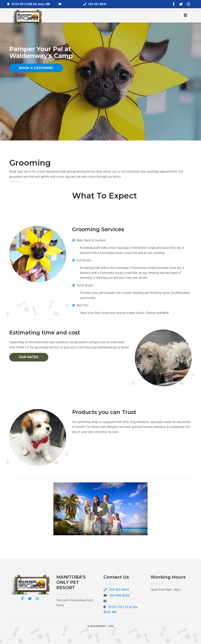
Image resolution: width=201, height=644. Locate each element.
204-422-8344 (97, 4)
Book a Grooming (36, 69)
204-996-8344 (119, 596)
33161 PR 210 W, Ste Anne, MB (31, 4)
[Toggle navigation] (185, 15)
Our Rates (29, 357)
